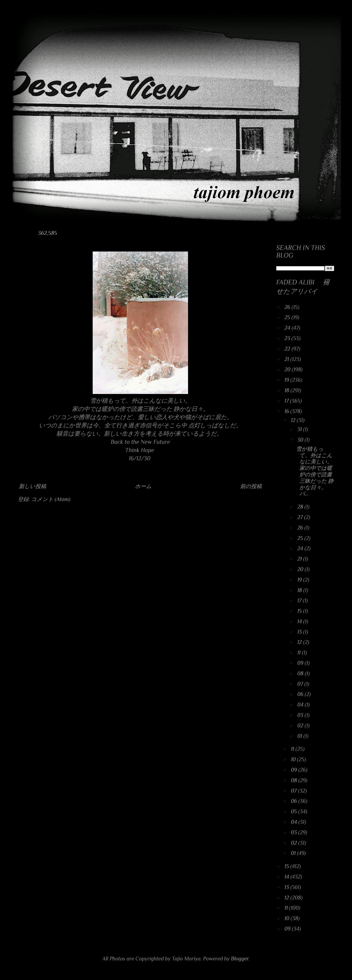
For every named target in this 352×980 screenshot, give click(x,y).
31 (300, 429)
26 (288, 307)
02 (301, 725)
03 (301, 715)
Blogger (240, 959)
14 (300, 621)
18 (288, 390)
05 (295, 811)
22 (288, 349)
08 (301, 673)
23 (288, 338)
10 (294, 759)
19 (287, 380)
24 (288, 328)
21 (287, 359)
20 (288, 369)
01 (300, 736)
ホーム (143, 486)
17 (287, 401)
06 (301, 694)
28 (301, 507)
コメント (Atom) (51, 499)
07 (301, 684)
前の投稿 (251, 486)
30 (301, 440)
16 (287, 411)
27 (301, 517)
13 (300, 632)
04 (301, 705)
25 (288, 317)
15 (300, 611)
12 (294, 420)
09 (301, 663)
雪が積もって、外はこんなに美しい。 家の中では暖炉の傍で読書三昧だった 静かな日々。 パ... (315, 471)
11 (300, 652)
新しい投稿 (33, 486)
